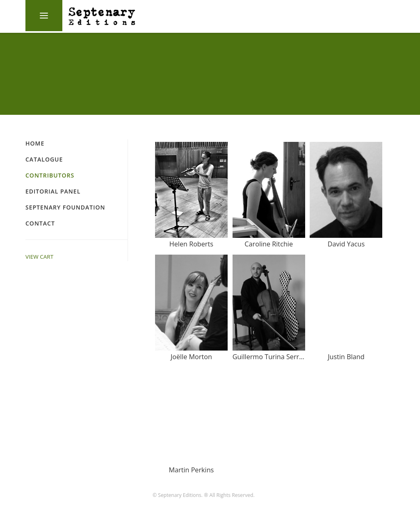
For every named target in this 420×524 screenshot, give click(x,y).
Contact (40, 223)
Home (35, 143)
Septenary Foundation (65, 207)
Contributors (50, 175)
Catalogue (44, 159)
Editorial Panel (53, 191)
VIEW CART (39, 257)
